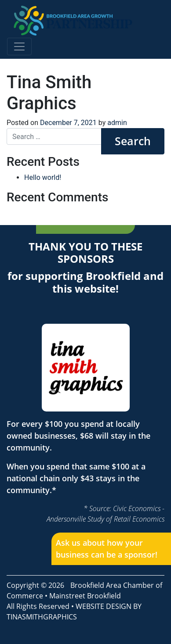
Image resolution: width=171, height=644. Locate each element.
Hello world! (43, 177)
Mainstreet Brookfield (85, 596)
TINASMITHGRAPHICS (42, 617)
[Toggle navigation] (19, 47)
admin (117, 123)
